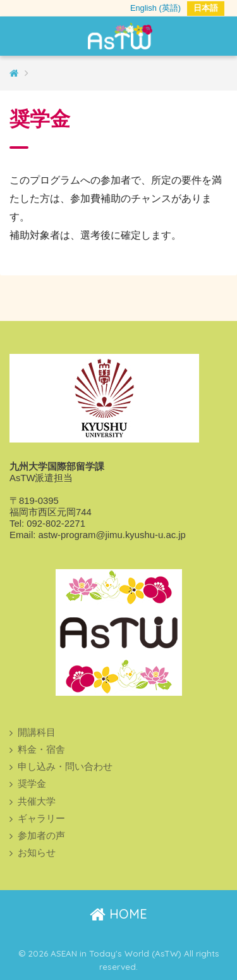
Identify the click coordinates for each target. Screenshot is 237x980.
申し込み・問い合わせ (65, 767)
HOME (118, 914)
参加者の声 (41, 836)
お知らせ (37, 853)
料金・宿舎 (41, 750)
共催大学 (37, 801)
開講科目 (37, 732)
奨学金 (32, 784)
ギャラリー (41, 819)
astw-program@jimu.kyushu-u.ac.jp (112, 535)
